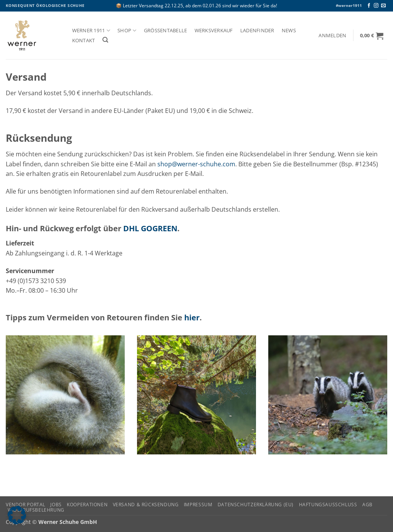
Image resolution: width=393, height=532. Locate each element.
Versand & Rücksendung (146, 505)
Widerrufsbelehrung (36, 510)
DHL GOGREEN (150, 228)
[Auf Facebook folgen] (369, 6)
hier (192, 317)
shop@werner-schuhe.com (196, 164)
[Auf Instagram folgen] (376, 6)
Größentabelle (166, 31)
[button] (333, 36)
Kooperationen (87, 505)
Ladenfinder (257, 31)
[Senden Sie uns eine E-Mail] (383, 6)
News (289, 31)
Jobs (56, 505)
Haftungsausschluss (328, 505)
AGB (367, 505)
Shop (127, 31)
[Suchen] (105, 40)
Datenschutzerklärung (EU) (256, 505)
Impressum (198, 505)
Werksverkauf (214, 31)
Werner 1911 (91, 31)
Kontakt (84, 41)
